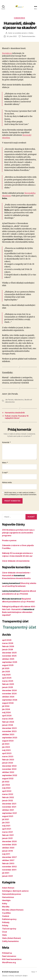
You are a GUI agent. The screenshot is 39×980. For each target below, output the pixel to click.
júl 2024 (6, 706)
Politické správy (9, 919)
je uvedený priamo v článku (23, 33)
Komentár (6, 442)
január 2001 (7, 876)
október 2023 (8, 734)
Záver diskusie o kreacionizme (16, 561)
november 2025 (9, 656)
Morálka (6, 907)
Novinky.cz (7, 53)
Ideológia (6, 900)
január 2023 (8, 763)
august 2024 (8, 703)
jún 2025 (6, 672)
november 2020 (9, 845)
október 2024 (8, 697)
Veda (4, 935)
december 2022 (9, 766)
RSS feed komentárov (12, 959)
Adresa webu (7, 483)
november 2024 (9, 694)
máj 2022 (6, 788)
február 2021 (8, 835)
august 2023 (8, 741)
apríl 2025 (7, 678)
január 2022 (7, 801)
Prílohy (5, 926)
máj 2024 (6, 712)
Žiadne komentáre (28, 36)
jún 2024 (6, 709)
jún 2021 (6, 823)
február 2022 (8, 797)
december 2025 (9, 653)
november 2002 (9, 867)
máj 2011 (6, 854)
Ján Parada (9, 400)
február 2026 (8, 646)
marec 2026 (8, 643)
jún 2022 (6, 785)
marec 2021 (7, 832)
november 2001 (9, 870)
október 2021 (8, 810)
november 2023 (9, 731)
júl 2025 (6, 668)
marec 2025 (8, 681)
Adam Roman (8, 888)
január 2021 (7, 838)
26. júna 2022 (12, 36)
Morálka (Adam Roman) (13, 910)
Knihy (5, 903)
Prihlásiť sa (7, 953)
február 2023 (8, 760)
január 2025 (8, 687)
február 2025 (8, 684)
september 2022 (10, 775)
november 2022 (9, 769)
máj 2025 (6, 675)
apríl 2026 (7, 640)
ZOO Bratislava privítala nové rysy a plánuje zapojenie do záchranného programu (18, 533)
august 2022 (8, 778)
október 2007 (8, 860)
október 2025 (8, 659)
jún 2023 (6, 747)
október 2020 (8, 848)
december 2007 (9, 857)
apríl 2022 (7, 791)
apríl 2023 (7, 753)
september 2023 (10, 738)
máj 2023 (6, 750)
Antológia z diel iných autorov (15, 891)
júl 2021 (6, 819)
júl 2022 (6, 782)
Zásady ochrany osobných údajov (15, 976)
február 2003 (8, 863)
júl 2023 (6, 744)
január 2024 (8, 725)
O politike (6, 913)
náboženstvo (19, 400)
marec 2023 (8, 756)
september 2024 (10, 700)
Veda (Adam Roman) (11, 938)
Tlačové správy (9, 929)
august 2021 (8, 816)
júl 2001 (6, 873)
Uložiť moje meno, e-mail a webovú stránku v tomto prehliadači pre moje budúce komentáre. (20, 494)
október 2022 (8, 772)
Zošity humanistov (10, 941)
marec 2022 (8, 794)
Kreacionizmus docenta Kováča (16, 578)
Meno (5, 463)
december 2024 (9, 690)
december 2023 (9, 728)
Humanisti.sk (14, 972)
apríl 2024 (7, 716)
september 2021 (9, 813)
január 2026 (8, 650)
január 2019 (7, 851)
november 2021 (9, 807)
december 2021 (9, 804)
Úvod (4, 932)
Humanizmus (19, 18)
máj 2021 (6, 826)
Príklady (6, 922)
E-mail (5, 473)
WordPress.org (9, 962)
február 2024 (8, 722)
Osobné (6, 916)
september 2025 (10, 662)
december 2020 (9, 841)
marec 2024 (8, 719)
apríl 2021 (7, 829)
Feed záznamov (9, 956)
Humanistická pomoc (12, 894)
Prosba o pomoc (9, 540)
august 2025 (8, 665)
